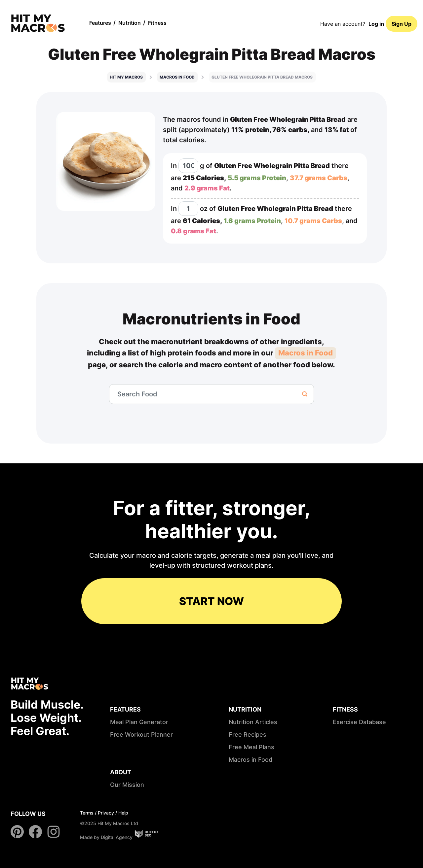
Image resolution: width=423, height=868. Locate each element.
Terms (87, 813)
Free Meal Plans (251, 747)
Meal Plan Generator (139, 722)
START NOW (211, 601)
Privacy (106, 813)
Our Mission (127, 785)
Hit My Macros (126, 77)
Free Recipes (248, 734)
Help (123, 813)
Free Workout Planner (141, 734)
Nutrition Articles (253, 722)
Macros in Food (306, 353)
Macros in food (177, 77)
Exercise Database (359, 722)
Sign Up (402, 24)
